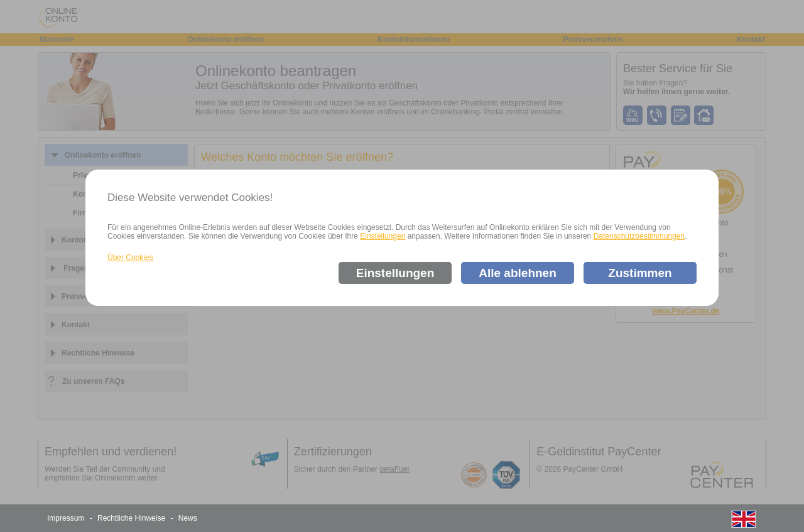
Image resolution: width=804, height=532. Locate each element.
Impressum (66, 518)
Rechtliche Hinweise (131, 518)
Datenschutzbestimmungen (639, 236)
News (188, 518)
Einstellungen (383, 236)
